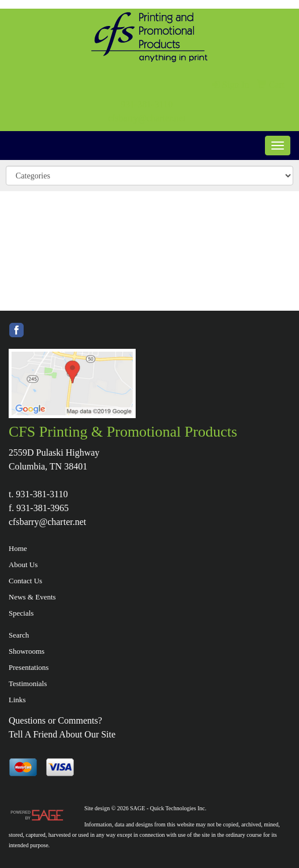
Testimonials (28, 683)
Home (18, 548)
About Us (23, 565)
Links (17, 700)
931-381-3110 (147, 104)
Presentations (29, 667)
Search (19, 635)
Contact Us (25, 581)
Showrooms (27, 651)
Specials (21, 613)
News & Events (32, 597)
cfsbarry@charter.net (147, 118)
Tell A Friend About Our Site (62, 734)
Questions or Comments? (55, 720)
